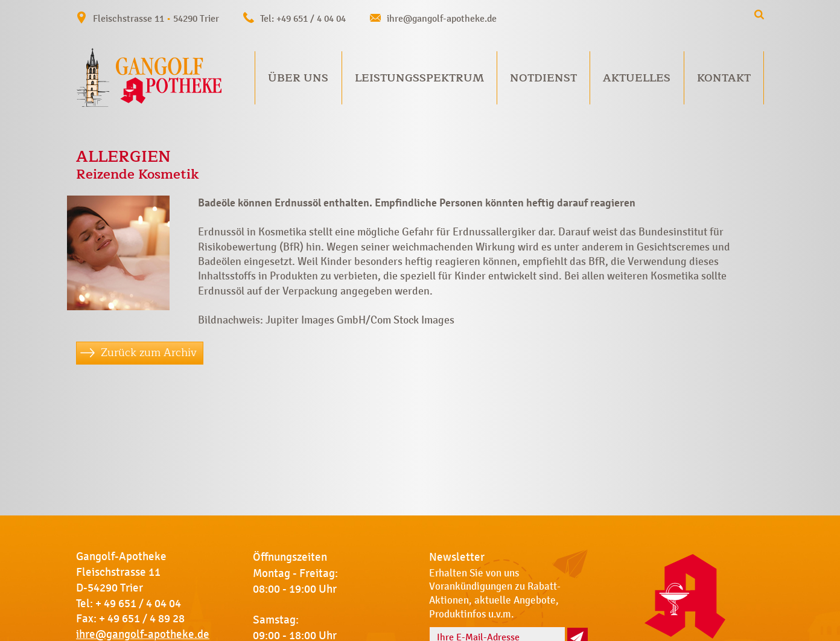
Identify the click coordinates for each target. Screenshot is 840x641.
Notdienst (543, 78)
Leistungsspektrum (419, 78)
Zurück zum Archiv (149, 352)
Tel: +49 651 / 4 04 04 (303, 18)
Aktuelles (637, 78)
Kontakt (724, 78)
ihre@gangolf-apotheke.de (442, 18)
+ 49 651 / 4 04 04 (138, 604)
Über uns (298, 78)
